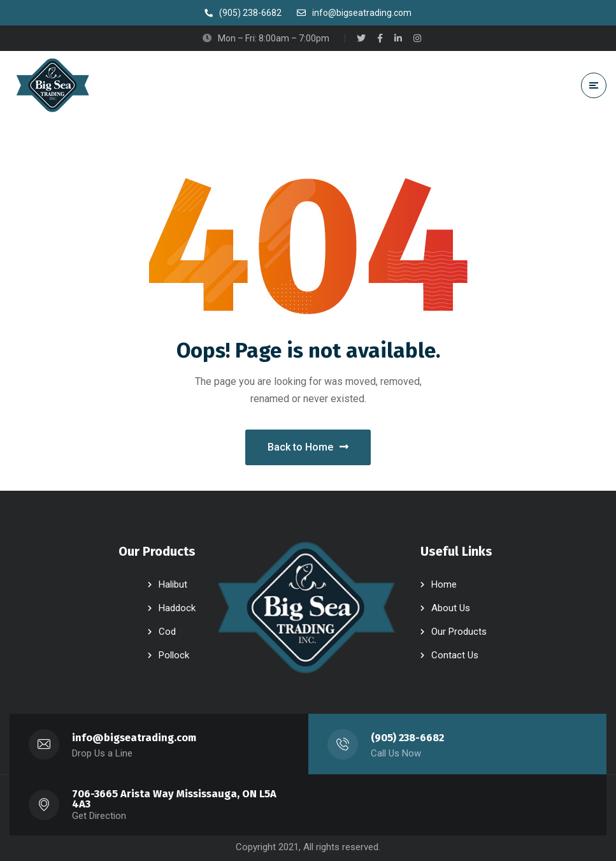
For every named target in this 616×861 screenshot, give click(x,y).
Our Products (459, 632)
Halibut (173, 584)
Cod (167, 632)
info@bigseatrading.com (134, 738)
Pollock (174, 655)
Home (444, 584)
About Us (451, 608)
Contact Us (455, 655)
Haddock (177, 608)
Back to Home (308, 447)
